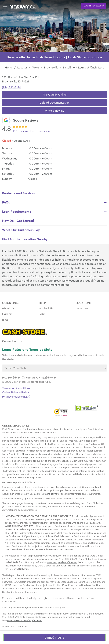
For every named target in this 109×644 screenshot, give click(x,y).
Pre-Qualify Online (55, 94)
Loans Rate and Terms (46, 494)
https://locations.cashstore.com (32, 454)
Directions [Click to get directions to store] (54, 638)
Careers (7, 314)
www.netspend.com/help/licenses (24, 620)
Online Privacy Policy (15, 392)
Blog (5, 320)
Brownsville (51, 67)
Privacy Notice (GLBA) (16, 396)
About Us (8, 308)
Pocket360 (94, 5)
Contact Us (46, 308)
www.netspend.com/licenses (62, 562)
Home (9, 67)
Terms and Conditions (16, 388)
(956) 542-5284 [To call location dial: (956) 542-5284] (11, 87)
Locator (22, 67)
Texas (36, 67)
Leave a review (40, 131)
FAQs (42, 314)
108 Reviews (20, 131)
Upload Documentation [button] (54, 103)
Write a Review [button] (54, 111)
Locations (82, 308)
